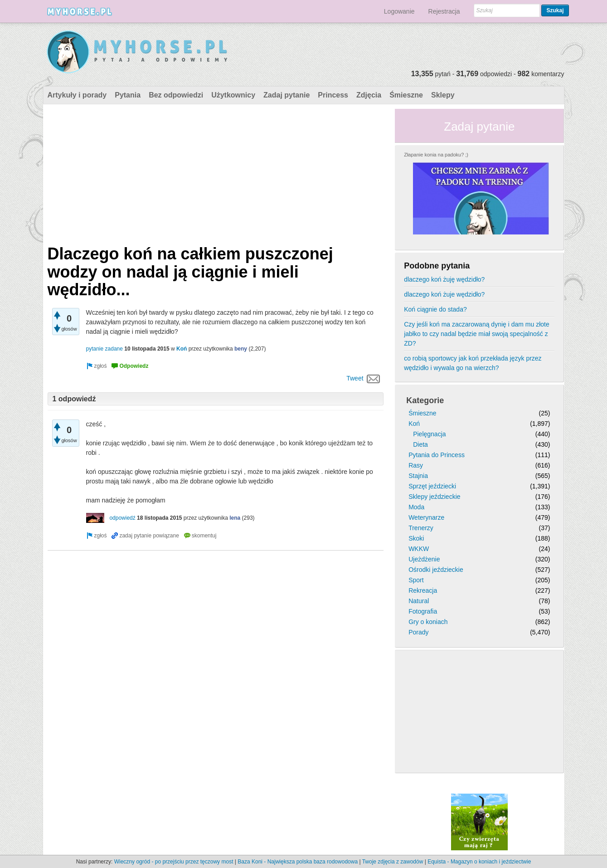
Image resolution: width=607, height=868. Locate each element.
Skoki (416, 538)
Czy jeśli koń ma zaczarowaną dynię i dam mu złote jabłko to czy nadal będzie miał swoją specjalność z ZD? (477, 334)
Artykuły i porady (77, 95)
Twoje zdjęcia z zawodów (393, 862)
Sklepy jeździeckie (434, 497)
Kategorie (425, 400)
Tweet (355, 378)
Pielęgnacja (429, 434)
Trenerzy (421, 528)
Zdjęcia (369, 95)
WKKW (419, 549)
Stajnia (418, 476)
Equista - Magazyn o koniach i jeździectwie (479, 862)
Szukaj (555, 10)
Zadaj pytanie (287, 95)
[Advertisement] (216, 172)
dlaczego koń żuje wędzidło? (444, 294)
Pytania (128, 95)
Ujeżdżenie (424, 559)
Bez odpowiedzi (176, 95)
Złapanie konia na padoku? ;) (436, 155)
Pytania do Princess (437, 455)
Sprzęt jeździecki (432, 486)
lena (235, 518)
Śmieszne (406, 95)
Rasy (416, 465)
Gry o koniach (428, 622)
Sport (416, 580)
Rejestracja (444, 11)
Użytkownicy (233, 95)
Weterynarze (426, 517)
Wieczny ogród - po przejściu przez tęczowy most (174, 862)
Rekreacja (423, 590)
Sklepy (443, 95)
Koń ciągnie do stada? (435, 309)
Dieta (420, 444)
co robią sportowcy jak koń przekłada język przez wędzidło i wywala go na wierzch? (473, 363)
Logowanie (399, 11)
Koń (182, 349)
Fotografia (423, 611)
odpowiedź (122, 518)
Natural (419, 601)
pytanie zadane (104, 349)
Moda (416, 507)
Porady (418, 632)
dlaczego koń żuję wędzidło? (444, 279)
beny (241, 349)
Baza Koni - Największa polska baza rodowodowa (298, 862)
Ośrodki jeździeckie (436, 570)
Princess (333, 95)
